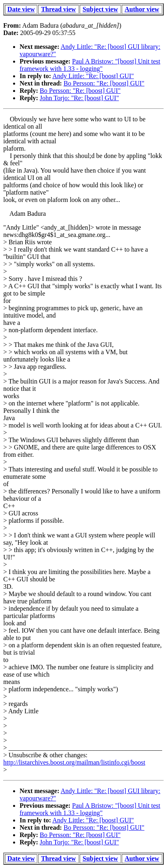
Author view (142, 9)
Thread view (58, 9)
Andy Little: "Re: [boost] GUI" (93, 76)
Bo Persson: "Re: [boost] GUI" (104, 83)
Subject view (100, 9)
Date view (21, 9)
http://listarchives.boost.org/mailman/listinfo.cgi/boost (74, 762)
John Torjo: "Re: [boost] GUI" (79, 98)
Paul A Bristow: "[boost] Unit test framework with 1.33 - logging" (90, 65)
